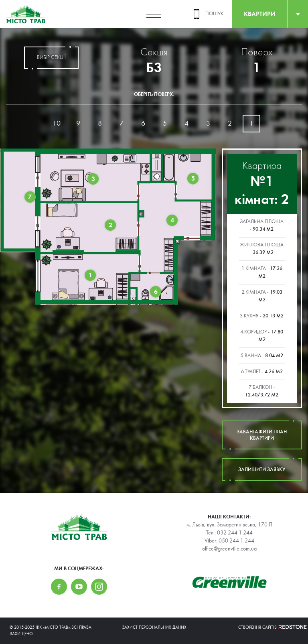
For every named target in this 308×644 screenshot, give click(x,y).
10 (57, 123)
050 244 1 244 (236, 541)
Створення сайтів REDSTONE (268, 627)
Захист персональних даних (154, 627)
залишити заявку (262, 469)
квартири (260, 14)
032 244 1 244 (235, 533)
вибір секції (51, 58)
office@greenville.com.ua (229, 549)
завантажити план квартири (262, 435)
